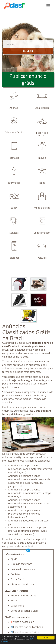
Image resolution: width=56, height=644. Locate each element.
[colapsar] (48, 5)
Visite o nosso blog (22, 622)
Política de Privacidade (23, 569)
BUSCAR (28, 51)
